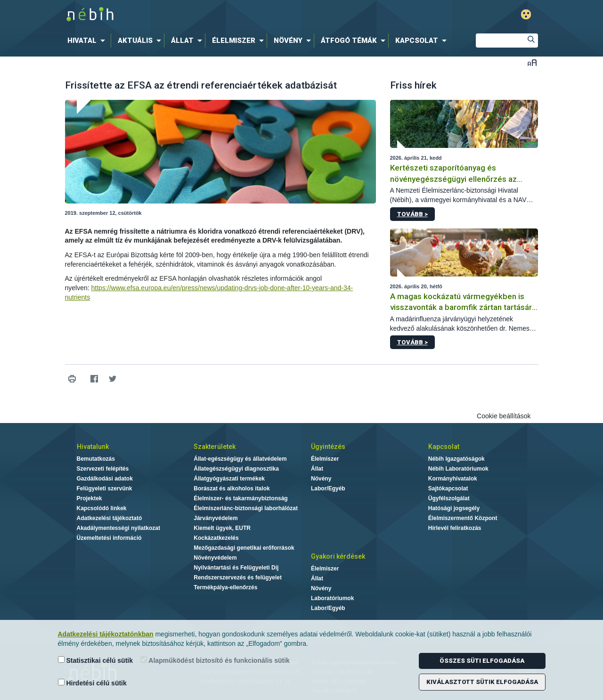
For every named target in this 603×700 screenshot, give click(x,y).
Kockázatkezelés (216, 538)
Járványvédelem (216, 518)
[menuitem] (88, 41)
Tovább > (412, 214)
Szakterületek (215, 447)
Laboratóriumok (332, 598)
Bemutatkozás (96, 459)
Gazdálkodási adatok (105, 479)
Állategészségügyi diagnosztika (236, 469)
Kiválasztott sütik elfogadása (482, 682)
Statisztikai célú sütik (96, 660)
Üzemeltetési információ (109, 538)
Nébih (201, 15)
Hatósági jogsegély (454, 508)
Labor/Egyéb (328, 488)
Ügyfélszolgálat (449, 498)
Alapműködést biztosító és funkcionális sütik (215, 660)
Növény (321, 479)
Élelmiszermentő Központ (463, 518)
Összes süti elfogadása (482, 661)
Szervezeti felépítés (103, 469)
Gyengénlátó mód (526, 14)
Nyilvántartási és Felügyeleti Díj (236, 568)
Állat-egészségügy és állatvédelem (240, 459)
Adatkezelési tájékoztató (110, 518)
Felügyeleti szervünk (105, 488)
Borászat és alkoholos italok (232, 488)
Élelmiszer (325, 459)
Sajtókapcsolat (448, 488)
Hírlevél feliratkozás (455, 528)
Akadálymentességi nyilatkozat (118, 528)
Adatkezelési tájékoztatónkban (106, 634)
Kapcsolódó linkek (102, 508)
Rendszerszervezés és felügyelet (238, 578)
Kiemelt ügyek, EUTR (222, 528)
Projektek (90, 498)
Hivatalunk (93, 447)
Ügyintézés (328, 447)
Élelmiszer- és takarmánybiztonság (240, 498)
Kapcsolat (444, 447)
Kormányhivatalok (453, 479)
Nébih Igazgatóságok (456, 459)
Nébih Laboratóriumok (458, 469)
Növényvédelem (215, 558)
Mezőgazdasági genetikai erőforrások (244, 548)
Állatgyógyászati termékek (229, 479)
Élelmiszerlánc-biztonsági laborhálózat (246, 508)
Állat (317, 469)
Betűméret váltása (532, 62)
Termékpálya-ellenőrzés (225, 587)
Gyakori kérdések (338, 556)
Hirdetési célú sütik (92, 683)
